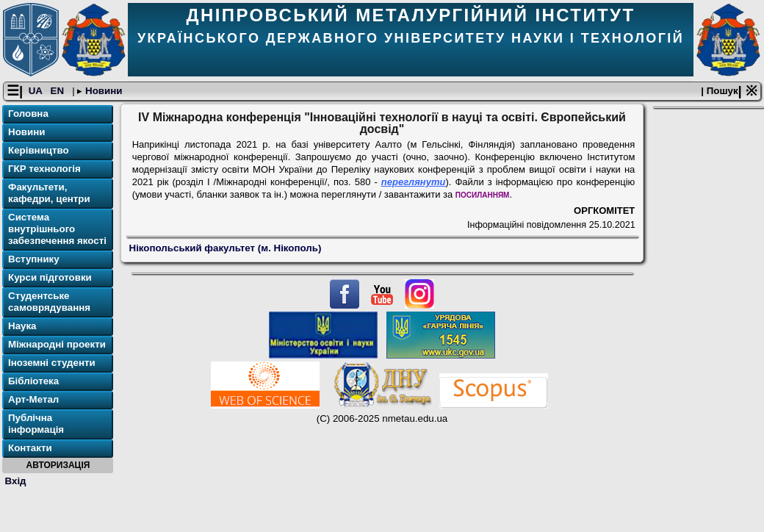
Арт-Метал (33, 399)
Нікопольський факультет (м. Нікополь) (226, 248)
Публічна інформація (36, 424)
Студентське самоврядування (49, 302)
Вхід (16, 481)
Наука (22, 326)
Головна (28, 114)
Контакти (30, 448)
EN (59, 91)
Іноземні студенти (52, 363)
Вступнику (34, 259)
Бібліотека (33, 381)
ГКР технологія (44, 169)
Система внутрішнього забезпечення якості (57, 229)
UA (37, 91)
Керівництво (39, 150)
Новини (102, 91)
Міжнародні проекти (57, 344)
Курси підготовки (50, 277)
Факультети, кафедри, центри (49, 193)
